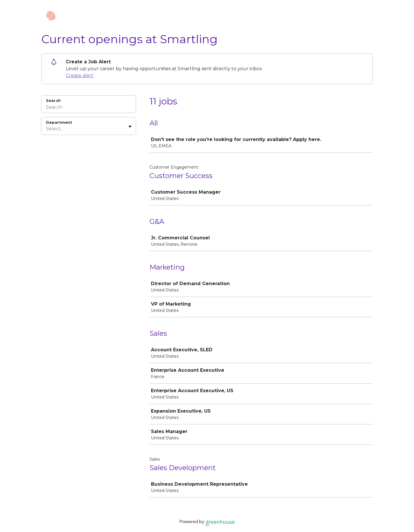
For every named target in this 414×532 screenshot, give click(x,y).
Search (53, 100)
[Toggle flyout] (130, 127)
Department (59, 122)
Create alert (80, 76)
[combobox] (47, 129)
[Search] (89, 108)
